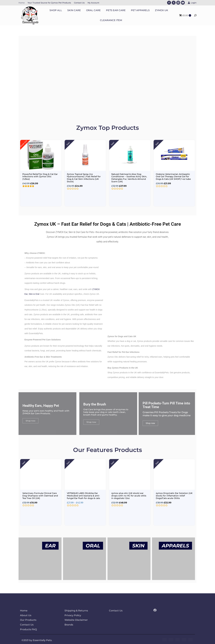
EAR (50, 544)
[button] (21, 76)
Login (192, 3)
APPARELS (175, 544)
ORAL (93, 544)
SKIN (138, 544)
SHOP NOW (44, 91)
